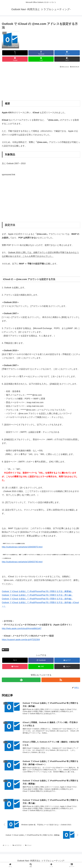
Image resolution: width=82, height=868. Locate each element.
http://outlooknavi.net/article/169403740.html (22, 562)
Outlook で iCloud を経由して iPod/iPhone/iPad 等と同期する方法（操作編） (37, 599)
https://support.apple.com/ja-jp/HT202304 (21, 640)
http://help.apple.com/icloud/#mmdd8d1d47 (22, 628)
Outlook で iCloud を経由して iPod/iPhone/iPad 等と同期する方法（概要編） (37, 591)
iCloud (5, 650)
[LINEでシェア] (41, 59)
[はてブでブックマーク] (67, 53)
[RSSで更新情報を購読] (61, 680)
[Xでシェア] (15, 53)
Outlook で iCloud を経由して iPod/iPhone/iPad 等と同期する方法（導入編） (37, 595)
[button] (67, 59)
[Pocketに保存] (15, 59)
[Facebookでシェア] (41, 53)
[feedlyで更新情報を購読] (21, 680)
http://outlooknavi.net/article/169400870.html (22, 547)
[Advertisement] (41, 84)
